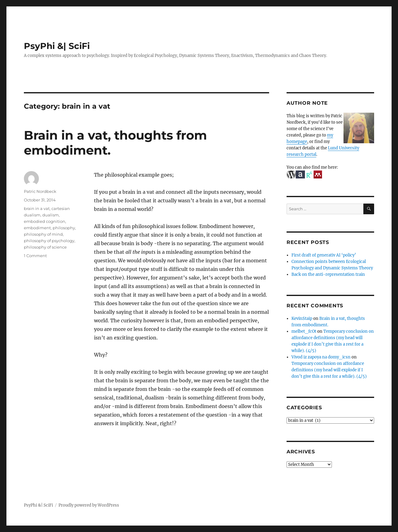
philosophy (64, 228)
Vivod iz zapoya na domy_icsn (321, 357)
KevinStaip (302, 318)
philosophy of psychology (49, 241)
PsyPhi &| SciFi (57, 46)
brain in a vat (37, 208)
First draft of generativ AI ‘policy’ (324, 255)
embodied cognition (45, 221)
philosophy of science (45, 247)
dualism (51, 215)
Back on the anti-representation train (328, 274)
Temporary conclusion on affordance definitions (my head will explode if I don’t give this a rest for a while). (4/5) (329, 370)
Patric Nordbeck (40, 191)
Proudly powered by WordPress (89, 505)
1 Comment (35, 256)
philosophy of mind (43, 234)
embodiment (37, 228)
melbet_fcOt (304, 331)
